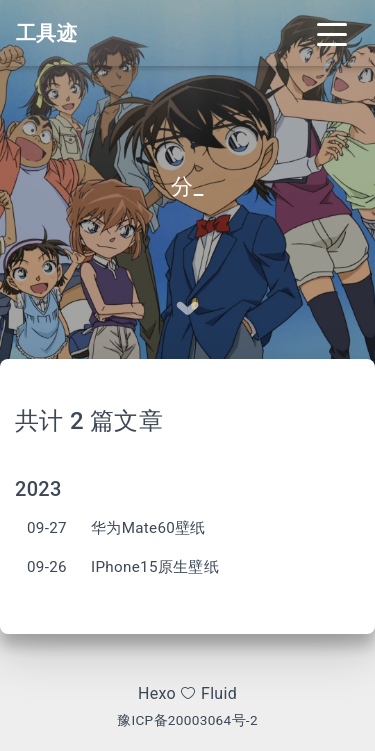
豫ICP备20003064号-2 (187, 720)
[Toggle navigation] (332, 33)
